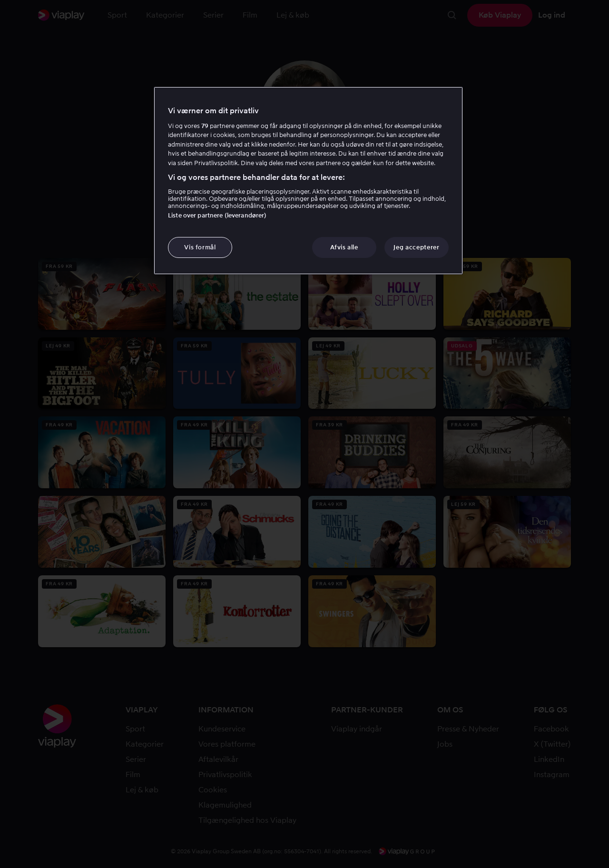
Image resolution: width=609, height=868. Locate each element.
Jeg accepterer (416, 247)
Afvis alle (344, 247)
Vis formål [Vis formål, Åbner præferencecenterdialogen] (200, 247)
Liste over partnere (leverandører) (217, 215)
